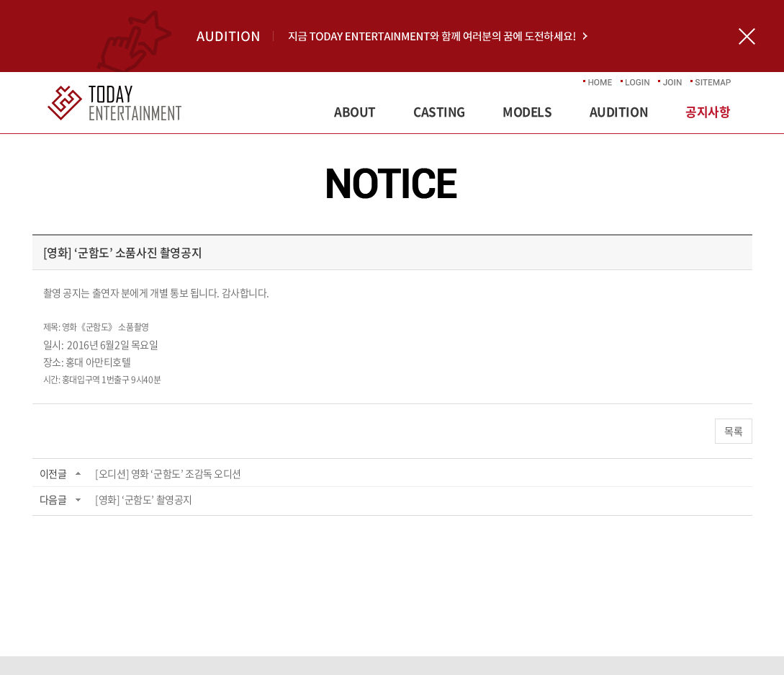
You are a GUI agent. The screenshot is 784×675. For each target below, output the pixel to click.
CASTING (439, 111)
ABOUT (355, 111)
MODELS (527, 111)
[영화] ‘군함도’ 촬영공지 (144, 499)
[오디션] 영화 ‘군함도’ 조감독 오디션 (168, 473)
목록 (733, 431)
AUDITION (619, 111)
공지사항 (708, 111)
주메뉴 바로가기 (0, 0)
